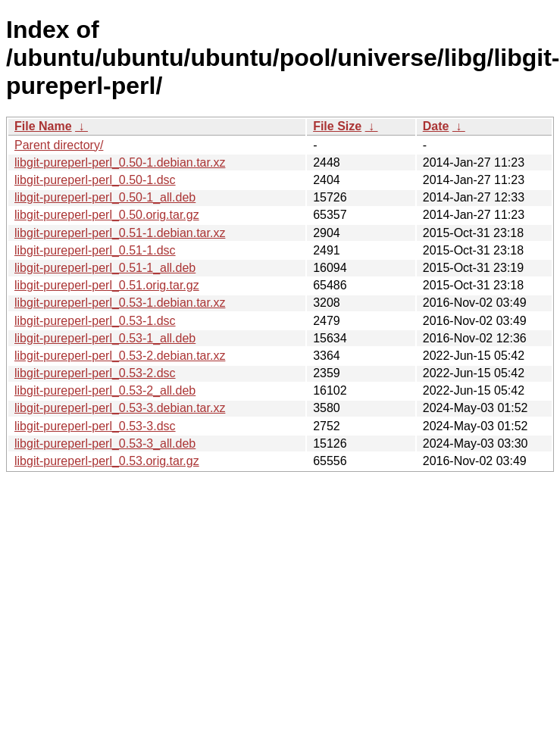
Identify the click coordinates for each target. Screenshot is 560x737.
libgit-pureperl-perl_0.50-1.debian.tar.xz (120, 162)
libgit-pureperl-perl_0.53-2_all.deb (105, 390)
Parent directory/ (59, 145)
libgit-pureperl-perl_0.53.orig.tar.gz (107, 461)
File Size (337, 126)
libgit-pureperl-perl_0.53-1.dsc (95, 321)
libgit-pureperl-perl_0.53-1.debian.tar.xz (120, 303)
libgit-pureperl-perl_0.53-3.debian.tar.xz (120, 408)
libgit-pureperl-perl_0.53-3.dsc (95, 426)
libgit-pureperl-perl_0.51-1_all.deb (105, 268)
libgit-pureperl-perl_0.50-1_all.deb (105, 197)
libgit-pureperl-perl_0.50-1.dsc (95, 180)
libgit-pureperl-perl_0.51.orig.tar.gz (107, 285)
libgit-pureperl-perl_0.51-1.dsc (95, 250)
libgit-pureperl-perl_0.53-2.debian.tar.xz (120, 356)
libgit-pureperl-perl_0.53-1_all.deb (105, 338)
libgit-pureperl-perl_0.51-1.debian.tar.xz (120, 233)
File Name (43, 126)
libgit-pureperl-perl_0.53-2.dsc (95, 373)
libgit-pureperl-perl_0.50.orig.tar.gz (107, 215)
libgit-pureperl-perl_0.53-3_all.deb (105, 443)
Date (436, 126)
